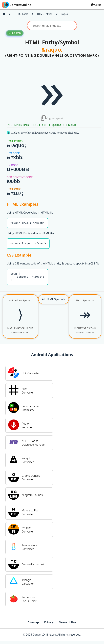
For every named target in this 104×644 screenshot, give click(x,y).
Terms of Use (67, 626)
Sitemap (33, 626)
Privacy (49, 626)
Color (96, 5)
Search (15, 33)
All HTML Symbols (53, 303)
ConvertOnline (16, 5)
